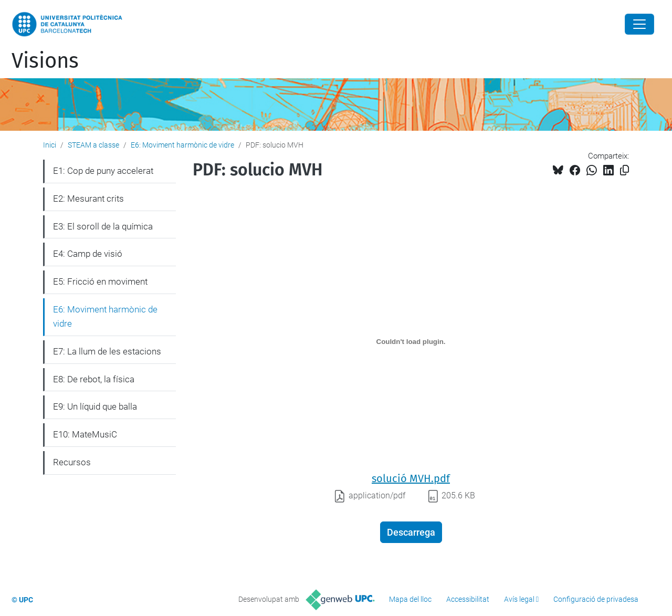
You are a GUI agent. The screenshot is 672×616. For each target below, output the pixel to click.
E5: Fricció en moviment (100, 281)
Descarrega (411, 532)
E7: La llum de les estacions (107, 351)
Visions (45, 61)
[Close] (639, 24)
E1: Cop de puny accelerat (103, 171)
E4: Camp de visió (88, 254)
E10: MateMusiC (85, 434)
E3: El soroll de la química (103, 226)
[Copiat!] (624, 170)
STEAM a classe (93, 145)
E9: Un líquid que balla (95, 406)
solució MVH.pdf (411, 478)
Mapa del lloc (410, 599)
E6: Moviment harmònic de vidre (182, 145)
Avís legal (519, 599)
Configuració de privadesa (596, 599)
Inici (50, 145)
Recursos (72, 462)
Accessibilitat (468, 599)
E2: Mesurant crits (88, 199)
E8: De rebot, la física (94, 379)
